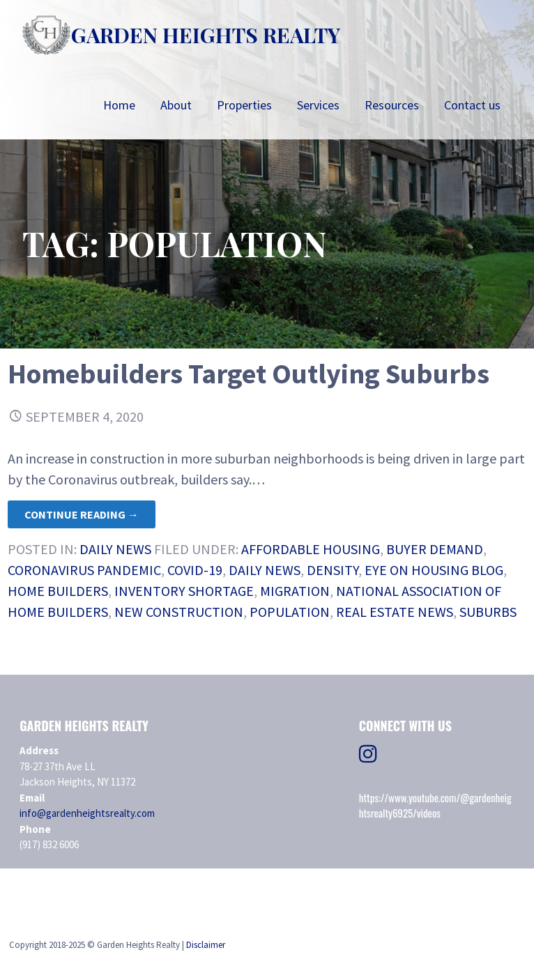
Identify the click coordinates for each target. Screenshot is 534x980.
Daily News (115, 549)
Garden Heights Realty (206, 35)
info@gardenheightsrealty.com (87, 813)
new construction (179, 612)
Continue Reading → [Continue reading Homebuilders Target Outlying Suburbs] (82, 514)
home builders (58, 591)
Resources (392, 105)
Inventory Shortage (184, 591)
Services (318, 105)
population (290, 612)
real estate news (395, 612)
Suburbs (488, 612)
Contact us (472, 105)
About (176, 105)
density (333, 570)
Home (119, 105)
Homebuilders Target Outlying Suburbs (249, 374)
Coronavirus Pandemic (84, 570)
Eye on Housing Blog (434, 570)
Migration (295, 591)
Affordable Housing (311, 549)
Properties (244, 105)
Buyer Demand (435, 549)
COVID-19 (195, 570)
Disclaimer (206, 945)
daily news (265, 570)
